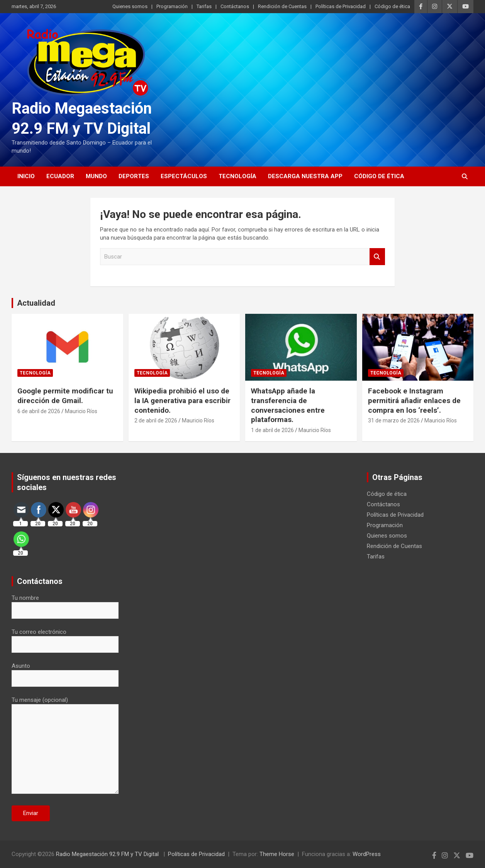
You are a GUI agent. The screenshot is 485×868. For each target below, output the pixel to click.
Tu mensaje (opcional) (65, 746)
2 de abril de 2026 (156, 420)
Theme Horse (277, 854)
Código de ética (392, 6)
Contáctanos (235, 6)
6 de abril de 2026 (39, 411)
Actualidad (36, 303)
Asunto (65, 672)
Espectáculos (184, 176)
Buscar (377, 257)
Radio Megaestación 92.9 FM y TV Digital (108, 854)
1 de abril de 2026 (272, 430)
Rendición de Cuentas (282, 6)
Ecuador (60, 176)
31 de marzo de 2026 (394, 420)
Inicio (26, 176)
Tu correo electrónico (65, 638)
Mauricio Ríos (81, 411)
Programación (172, 6)
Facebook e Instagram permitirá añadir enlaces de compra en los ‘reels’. (414, 400)
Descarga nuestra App (305, 176)
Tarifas (204, 6)
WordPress (367, 854)
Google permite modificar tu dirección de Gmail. (65, 396)
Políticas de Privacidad (341, 6)
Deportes (134, 176)
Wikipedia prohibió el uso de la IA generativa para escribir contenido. (182, 400)
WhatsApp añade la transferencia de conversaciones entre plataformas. (288, 405)
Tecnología (237, 176)
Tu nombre (65, 604)
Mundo (96, 176)
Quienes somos (130, 6)
